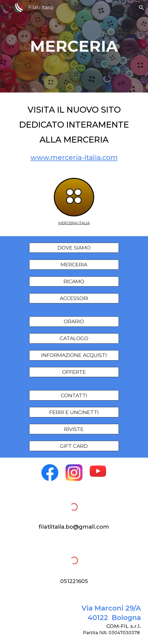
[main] (74, 46)
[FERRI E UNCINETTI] (74, 412)
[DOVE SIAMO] (74, 248)
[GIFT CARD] (74, 446)
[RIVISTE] (74, 429)
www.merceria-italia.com (74, 157)
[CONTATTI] (74, 395)
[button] (7, 7)
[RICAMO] (74, 281)
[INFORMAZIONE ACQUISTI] (74, 355)
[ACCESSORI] (74, 298)
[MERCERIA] (74, 264)
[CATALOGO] (74, 338)
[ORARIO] (74, 322)
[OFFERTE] (74, 372)
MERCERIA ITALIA (74, 223)
